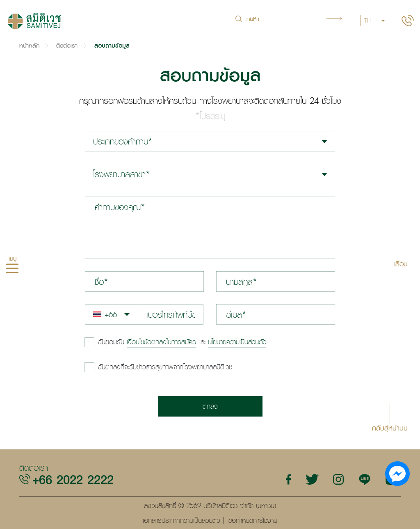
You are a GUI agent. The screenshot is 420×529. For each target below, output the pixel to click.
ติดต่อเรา (67, 45)
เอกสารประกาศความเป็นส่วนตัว (181, 520)
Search (334, 19)
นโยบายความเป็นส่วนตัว (237, 342)
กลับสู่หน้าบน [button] (390, 427)
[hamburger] (12, 269)
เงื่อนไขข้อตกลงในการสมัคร (161, 342)
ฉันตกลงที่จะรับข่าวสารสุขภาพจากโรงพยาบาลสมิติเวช (165, 367)
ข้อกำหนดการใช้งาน (253, 520)
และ (182, 342)
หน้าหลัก (29, 45)
